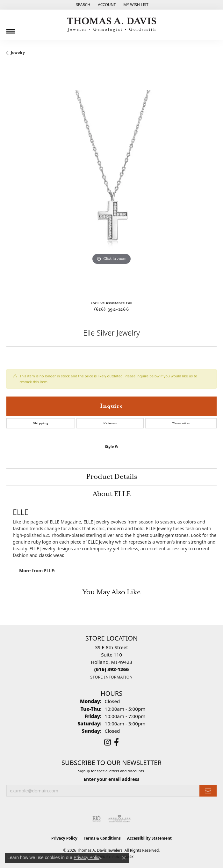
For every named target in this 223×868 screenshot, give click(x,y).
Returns (110, 423)
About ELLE (112, 494)
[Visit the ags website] (119, 819)
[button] (82, 5)
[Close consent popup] (124, 858)
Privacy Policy (64, 838)
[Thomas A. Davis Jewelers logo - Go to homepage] (111, 25)
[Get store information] (111, 677)
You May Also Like (112, 592)
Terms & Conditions (102, 838)
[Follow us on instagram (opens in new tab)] (108, 742)
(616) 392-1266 (112, 309)
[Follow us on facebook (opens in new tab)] (116, 742)
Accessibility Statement (149, 838)
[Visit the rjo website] (97, 819)
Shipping (41, 423)
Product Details (112, 477)
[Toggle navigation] (11, 29)
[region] (111, 180)
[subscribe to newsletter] (208, 791)
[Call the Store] (112, 669)
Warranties (181, 423)
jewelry (18, 52)
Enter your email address (111, 779)
